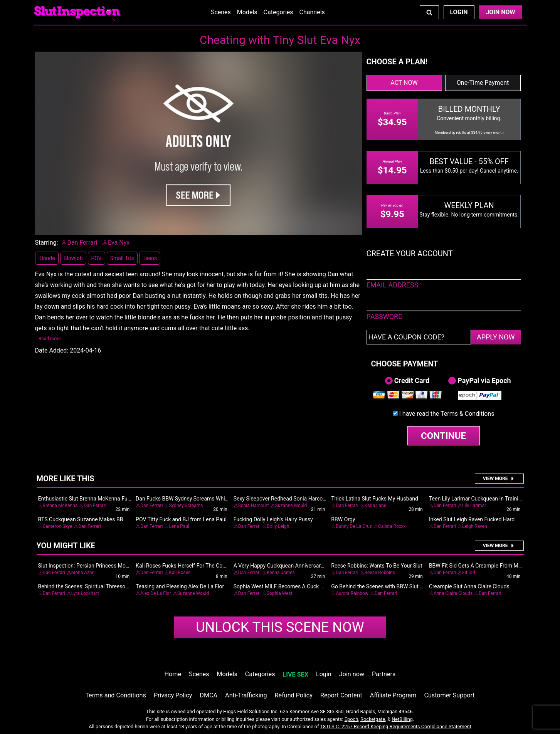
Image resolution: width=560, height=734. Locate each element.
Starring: (47, 243)
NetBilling (402, 719)
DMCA (209, 695)
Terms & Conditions (468, 414)
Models (247, 12)
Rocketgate (373, 719)
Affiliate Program (393, 695)
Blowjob (73, 258)
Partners (384, 674)
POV (97, 258)
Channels (312, 12)
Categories (278, 12)
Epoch (351, 719)
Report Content (341, 695)
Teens (150, 258)
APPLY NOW (496, 337)
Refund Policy (294, 695)
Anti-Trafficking (246, 695)
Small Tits (122, 258)
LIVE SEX (296, 674)
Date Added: (52, 350)
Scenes (221, 12)
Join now (352, 674)
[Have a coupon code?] (419, 337)
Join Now (500, 12)
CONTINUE (443, 436)
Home (173, 674)
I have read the (447, 414)
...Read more (48, 339)
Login (459, 12)
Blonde (47, 258)
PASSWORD (385, 317)
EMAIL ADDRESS (393, 285)
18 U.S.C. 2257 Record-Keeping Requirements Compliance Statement (396, 726)
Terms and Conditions (116, 695)
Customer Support (449, 695)
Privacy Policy (173, 695)
